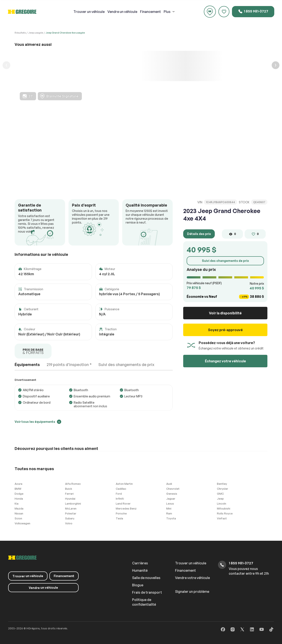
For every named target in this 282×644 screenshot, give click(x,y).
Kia (17, 503)
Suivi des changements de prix (225, 261)
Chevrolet (173, 489)
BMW (18, 489)
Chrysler (223, 489)
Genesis (172, 494)
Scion (18, 518)
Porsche (121, 513)
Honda (19, 499)
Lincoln (222, 503)
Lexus (170, 503)
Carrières (140, 563)
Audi (169, 484)
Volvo (69, 523)
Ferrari (69, 494)
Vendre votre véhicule (192, 578)
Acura (18, 484)
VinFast (222, 518)
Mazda (19, 508)
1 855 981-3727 (253, 11)
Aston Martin (124, 484)
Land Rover (123, 503)
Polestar (71, 513)
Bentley (222, 484)
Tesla (119, 518)
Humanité (140, 570)
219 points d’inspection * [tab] (69, 364)
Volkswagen (22, 523)
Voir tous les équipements (38, 422)
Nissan (19, 513)
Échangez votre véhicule (225, 361)
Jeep (220, 499)
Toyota (171, 518)
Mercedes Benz (126, 508)
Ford (119, 494)
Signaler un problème (192, 591)
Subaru (70, 518)
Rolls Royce (225, 513)
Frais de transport (147, 592)
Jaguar (171, 499)
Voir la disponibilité (225, 313)
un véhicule (89, 12)
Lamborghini (73, 503)
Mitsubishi (224, 508)
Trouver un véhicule (191, 563)
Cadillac (121, 489)
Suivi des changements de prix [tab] (126, 364)
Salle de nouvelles (146, 578)
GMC (220, 494)
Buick (69, 489)
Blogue (138, 585)
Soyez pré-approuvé (225, 330)
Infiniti (120, 499)
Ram (169, 513)
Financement (150, 12)
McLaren (71, 508)
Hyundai (70, 499)
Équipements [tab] (27, 364)
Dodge (19, 494)
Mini (169, 508)
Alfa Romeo (73, 484)
